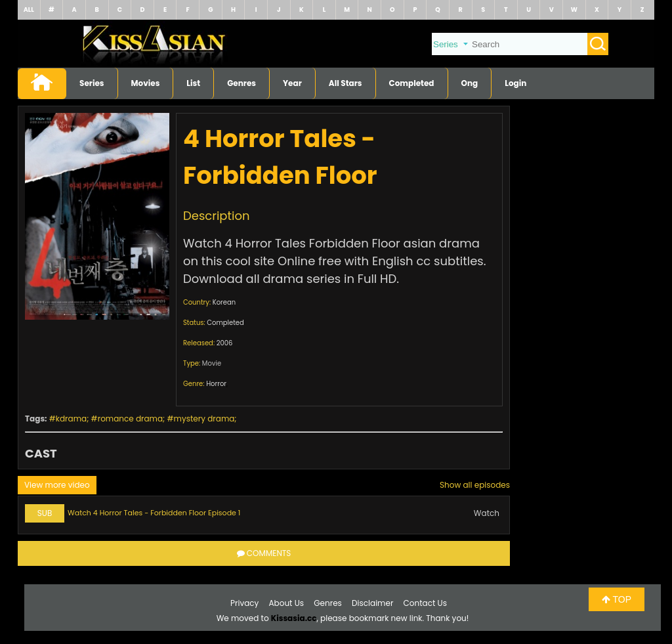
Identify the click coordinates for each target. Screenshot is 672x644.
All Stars (346, 83)
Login (515, 83)
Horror (216, 384)
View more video (57, 485)
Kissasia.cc (294, 618)
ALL (29, 10)
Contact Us (425, 603)
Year (292, 83)
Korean (224, 302)
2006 (225, 343)
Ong (470, 83)
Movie (212, 363)
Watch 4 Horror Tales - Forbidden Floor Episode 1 (154, 513)
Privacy (244, 603)
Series (92, 83)
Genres (241, 83)
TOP (617, 599)
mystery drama (204, 419)
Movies (146, 83)
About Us (287, 603)
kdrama (71, 419)
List (193, 83)
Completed (412, 83)
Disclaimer (372, 603)
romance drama (130, 419)
